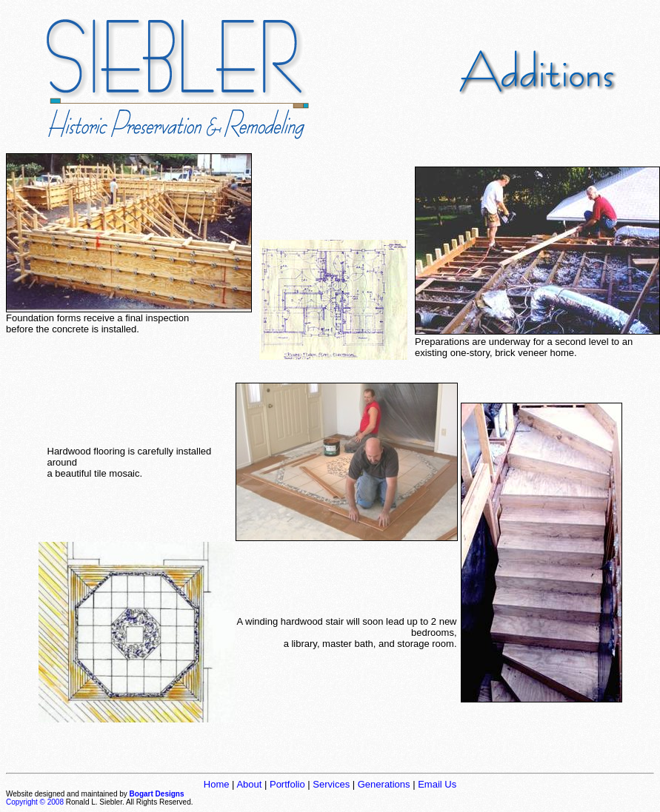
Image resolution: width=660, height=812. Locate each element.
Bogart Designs (157, 794)
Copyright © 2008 (35, 802)
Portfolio (287, 784)
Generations (384, 784)
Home (217, 784)
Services (331, 784)
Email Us (437, 784)
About (249, 784)
